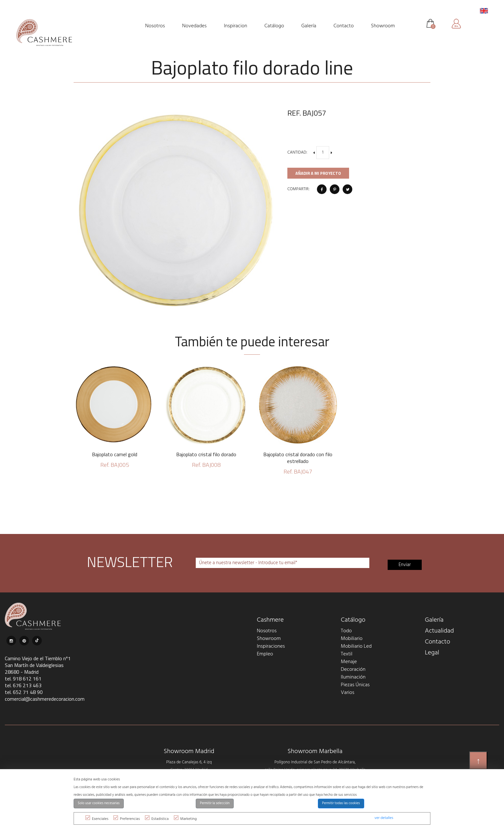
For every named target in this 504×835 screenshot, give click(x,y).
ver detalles (384, 818)
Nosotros (267, 631)
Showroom (269, 639)
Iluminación (353, 677)
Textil (346, 654)
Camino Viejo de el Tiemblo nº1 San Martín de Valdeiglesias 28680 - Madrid (38, 665)
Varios (347, 693)
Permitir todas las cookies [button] (341, 803)
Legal (432, 653)
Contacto (438, 642)
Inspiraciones (271, 646)
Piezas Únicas (355, 685)
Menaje (349, 662)
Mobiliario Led (356, 646)
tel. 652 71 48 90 (24, 692)
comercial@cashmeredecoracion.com (45, 699)
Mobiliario (351, 639)
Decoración (353, 670)
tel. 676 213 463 (23, 685)
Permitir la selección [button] (215, 803)
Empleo (265, 654)
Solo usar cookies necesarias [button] (99, 803)
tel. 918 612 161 (23, 679)
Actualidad (440, 631)
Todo (346, 631)
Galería (434, 620)
